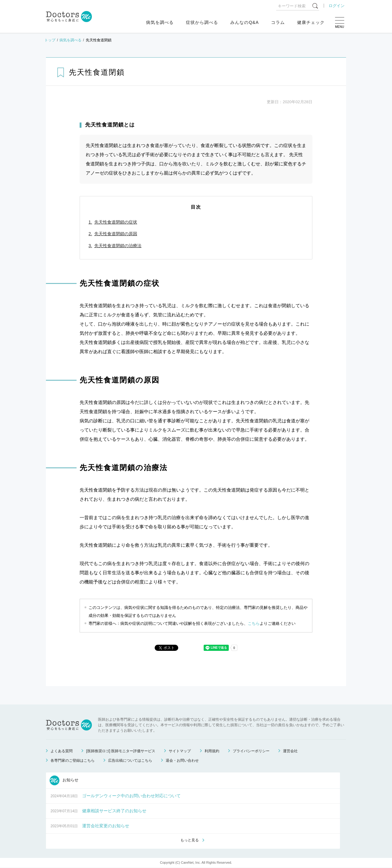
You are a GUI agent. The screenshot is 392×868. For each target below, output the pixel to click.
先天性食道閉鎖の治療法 (118, 246)
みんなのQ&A (245, 22)
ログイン (337, 6)
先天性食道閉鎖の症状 (116, 222)
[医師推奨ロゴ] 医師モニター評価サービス (121, 751)
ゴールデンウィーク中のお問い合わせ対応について (131, 796)
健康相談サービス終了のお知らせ (114, 811)
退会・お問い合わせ (182, 760)
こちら (254, 623)
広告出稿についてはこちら (130, 760)
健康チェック (311, 22)
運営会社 (290, 751)
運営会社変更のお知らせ (106, 826)
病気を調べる (160, 22)
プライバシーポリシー (251, 751)
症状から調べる (202, 22)
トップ (50, 40)
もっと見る (190, 841)
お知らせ (64, 780)
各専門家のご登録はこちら (73, 760)
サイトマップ (180, 751)
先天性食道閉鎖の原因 (116, 234)
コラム (278, 22)
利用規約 (212, 751)
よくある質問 (62, 751)
